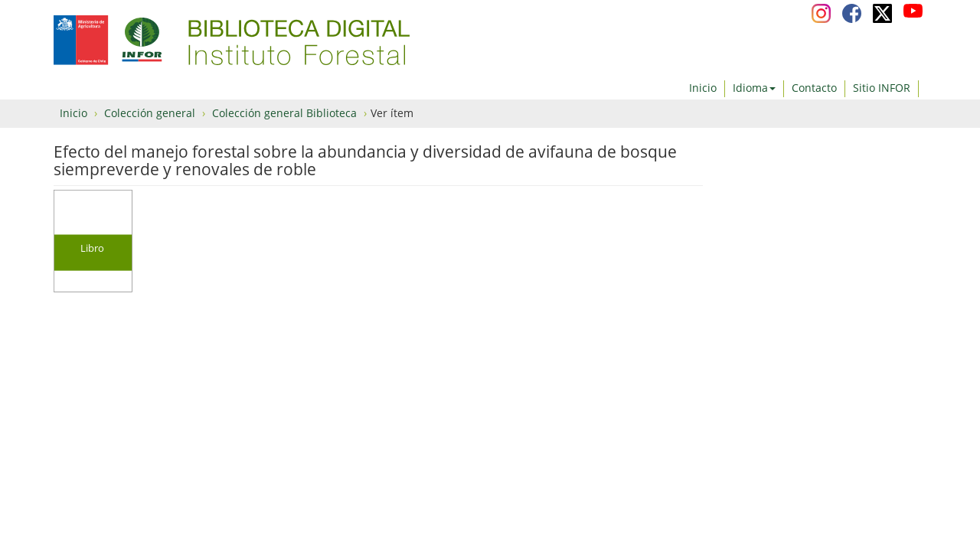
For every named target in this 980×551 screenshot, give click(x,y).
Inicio (703, 88)
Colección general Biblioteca (284, 113)
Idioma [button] (754, 88)
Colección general (150, 113)
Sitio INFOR (882, 88)
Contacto (814, 88)
